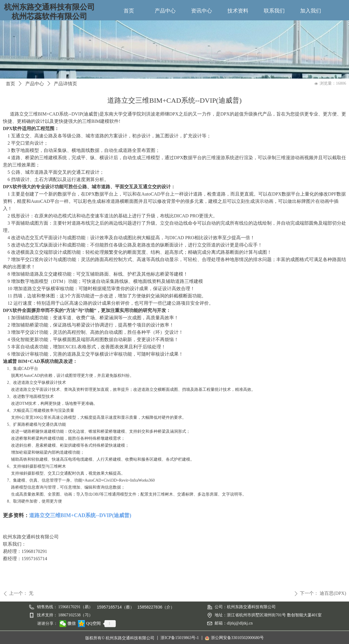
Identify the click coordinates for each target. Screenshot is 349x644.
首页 (10, 84)
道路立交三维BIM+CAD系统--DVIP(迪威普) (80, 515)
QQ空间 (93, 623)
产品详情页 (65, 84)
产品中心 (35, 84)
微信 (72, 623)
